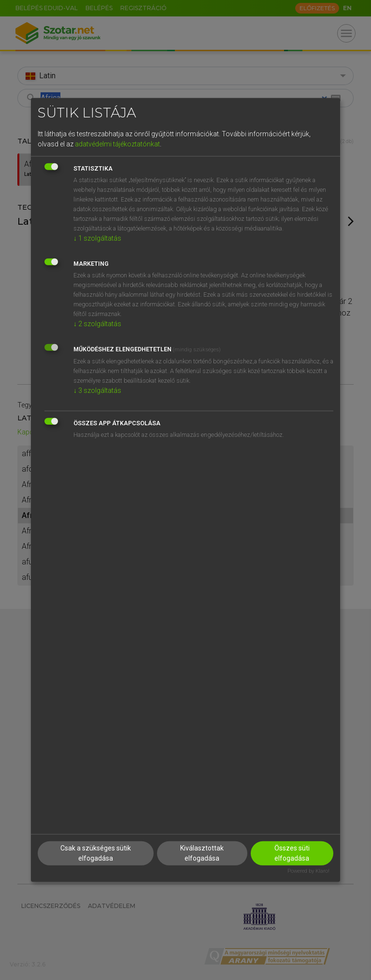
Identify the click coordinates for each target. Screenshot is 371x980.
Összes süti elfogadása (292, 853)
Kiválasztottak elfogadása (202, 853)
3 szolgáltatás (97, 390)
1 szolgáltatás (97, 238)
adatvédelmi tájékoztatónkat (117, 144)
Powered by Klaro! (308, 871)
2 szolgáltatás (97, 323)
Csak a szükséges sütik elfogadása (96, 853)
